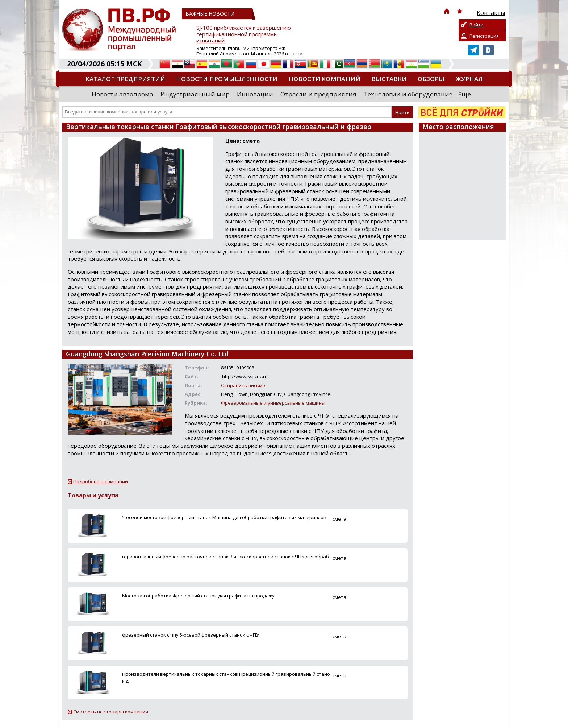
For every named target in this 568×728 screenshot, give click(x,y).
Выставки (389, 79)
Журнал (469, 79)
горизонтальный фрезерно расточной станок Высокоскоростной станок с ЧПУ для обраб (225, 557)
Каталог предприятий (125, 79)
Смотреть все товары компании (111, 712)
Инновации (255, 94)
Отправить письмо (243, 385)
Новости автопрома (122, 94)
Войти (477, 25)
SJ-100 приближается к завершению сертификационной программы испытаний (244, 34)
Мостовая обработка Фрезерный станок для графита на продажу (198, 596)
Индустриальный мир (195, 94)
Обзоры (431, 79)
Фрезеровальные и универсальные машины (273, 403)
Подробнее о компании (101, 481)
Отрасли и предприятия (318, 94)
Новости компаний (324, 79)
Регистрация (484, 36)
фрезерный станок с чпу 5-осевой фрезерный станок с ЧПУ (191, 635)
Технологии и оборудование (408, 94)
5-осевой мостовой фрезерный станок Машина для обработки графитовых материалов (224, 517)
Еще (464, 94)
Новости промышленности (227, 79)
